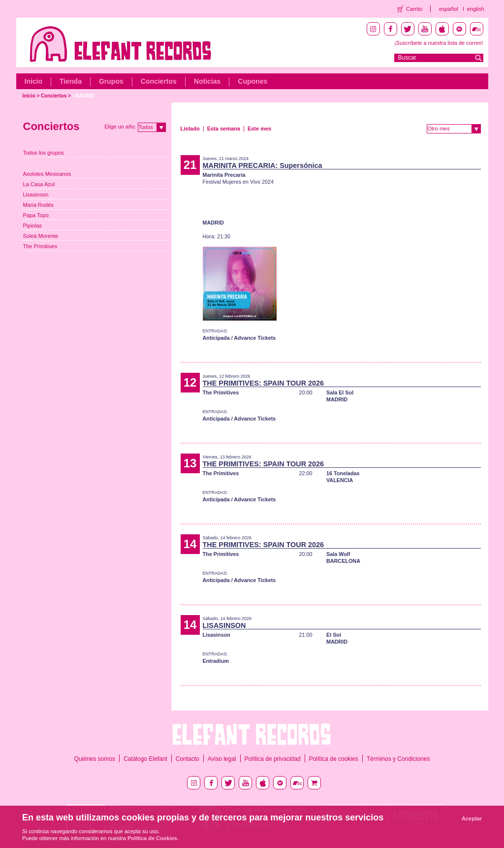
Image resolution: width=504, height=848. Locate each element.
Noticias (207, 81)
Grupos (111, 81)
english (476, 9)
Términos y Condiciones (398, 759)
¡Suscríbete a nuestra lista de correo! (439, 43)
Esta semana (224, 129)
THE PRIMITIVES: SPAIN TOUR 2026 (264, 383)
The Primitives (40, 246)
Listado (190, 129)
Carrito (414, 9)
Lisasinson (36, 195)
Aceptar (472, 818)
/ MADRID (84, 96)
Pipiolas (33, 226)
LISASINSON (224, 625)
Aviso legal (222, 759)
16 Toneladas (343, 473)
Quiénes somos (95, 759)
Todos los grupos (44, 153)
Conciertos (159, 81)
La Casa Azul (39, 184)
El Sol (334, 635)
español (449, 9)
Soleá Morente (41, 236)
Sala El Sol (340, 392)
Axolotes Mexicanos (47, 174)
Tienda (71, 81)
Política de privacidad (273, 759)
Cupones (252, 81)
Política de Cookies (152, 838)
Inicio (34, 81)
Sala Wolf (338, 554)
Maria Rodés (38, 205)
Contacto (188, 759)
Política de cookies (334, 759)
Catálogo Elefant (145, 759)
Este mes (259, 129)
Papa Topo (36, 215)
